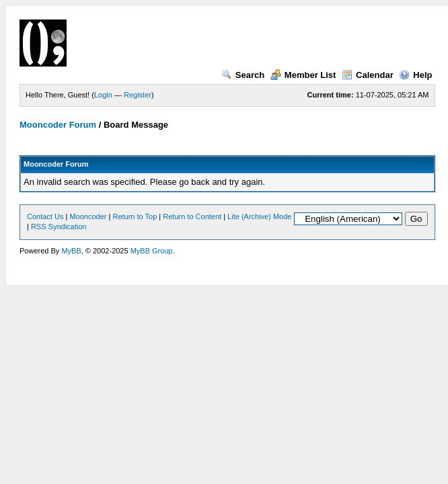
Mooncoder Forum (58, 125)
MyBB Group (152, 251)
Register (138, 95)
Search (243, 75)
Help (415, 75)
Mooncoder (88, 216)
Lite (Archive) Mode (259, 216)
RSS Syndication (59, 227)
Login (103, 95)
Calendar (368, 75)
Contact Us (45, 216)
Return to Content (192, 216)
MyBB (71, 251)
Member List (303, 75)
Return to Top (135, 216)
